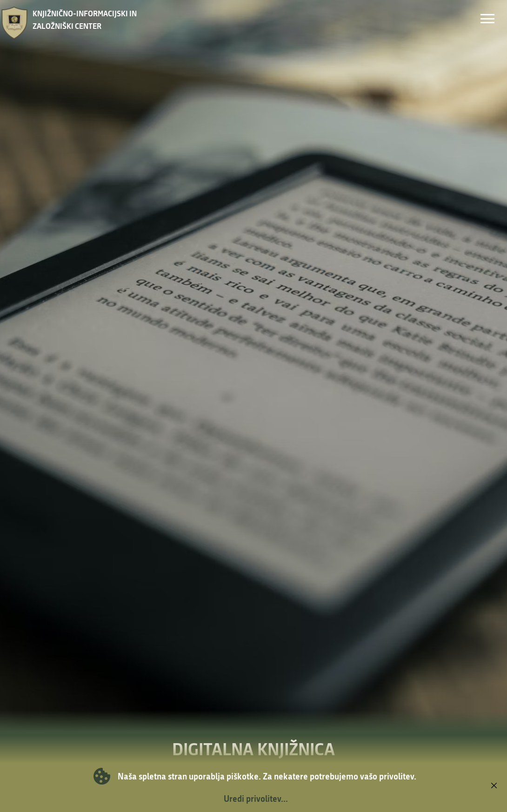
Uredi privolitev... (256, 799)
